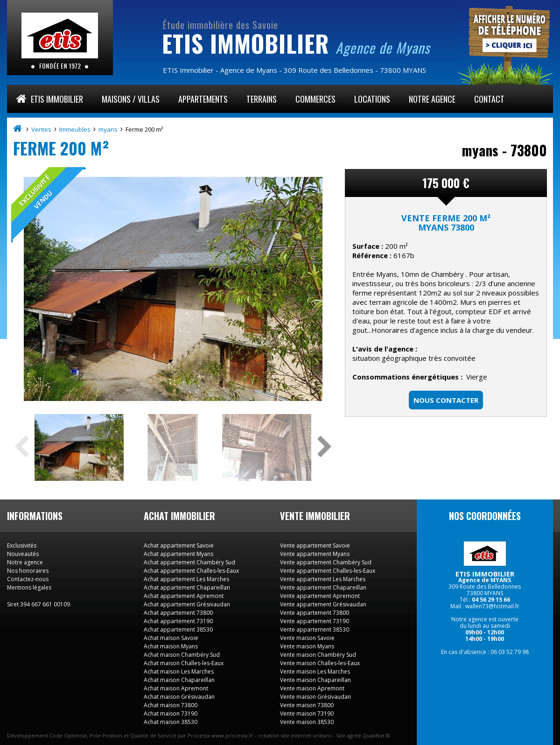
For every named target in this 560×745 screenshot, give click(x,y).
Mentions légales (29, 587)
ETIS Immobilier (50, 99)
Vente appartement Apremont (320, 596)
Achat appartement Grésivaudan (187, 604)
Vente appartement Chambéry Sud (326, 562)
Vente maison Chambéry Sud (318, 655)
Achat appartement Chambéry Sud (189, 562)
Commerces (315, 99)
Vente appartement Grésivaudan (323, 604)
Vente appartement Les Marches (323, 579)
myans (109, 129)
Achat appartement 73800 (178, 613)
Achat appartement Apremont (184, 596)
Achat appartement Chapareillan (187, 587)
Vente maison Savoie (307, 638)
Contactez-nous (28, 579)
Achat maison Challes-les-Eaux (184, 663)
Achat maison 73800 (171, 705)
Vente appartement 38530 (315, 629)
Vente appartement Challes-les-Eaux (328, 571)
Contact (489, 99)
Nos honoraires (28, 571)
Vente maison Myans (307, 646)
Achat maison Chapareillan (179, 680)
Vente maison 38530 (307, 722)
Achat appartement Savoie (179, 545)
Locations (372, 99)
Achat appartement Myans (178, 554)
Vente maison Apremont (312, 688)
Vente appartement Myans (315, 554)
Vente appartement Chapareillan (323, 587)
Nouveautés (23, 554)
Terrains (262, 99)
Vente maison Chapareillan (315, 680)
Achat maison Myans (171, 646)
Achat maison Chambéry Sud (182, 655)
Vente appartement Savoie (315, 545)
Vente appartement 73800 (315, 613)
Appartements (203, 99)
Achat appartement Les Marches (186, 579)
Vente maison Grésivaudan (315, 697)
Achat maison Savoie (171, 638)
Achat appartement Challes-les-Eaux (191, 571)
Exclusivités (22, 545)
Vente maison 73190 (307, 713)
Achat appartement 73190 (178, 621)
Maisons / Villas (131, 99)
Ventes (42, 129)
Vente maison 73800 (307, 705)
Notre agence (432, 99)
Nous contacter (446, 400)
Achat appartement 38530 (178, 629)
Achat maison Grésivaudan (179, 697)
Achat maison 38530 (171, 722)
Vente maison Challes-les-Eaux (320, 663)
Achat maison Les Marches (179, 671)
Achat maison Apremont (176, 688)
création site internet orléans (295, 735)
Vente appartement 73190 (315, 621)
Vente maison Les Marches (315, 671)
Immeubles (76, 129)
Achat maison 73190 (171, 713)
